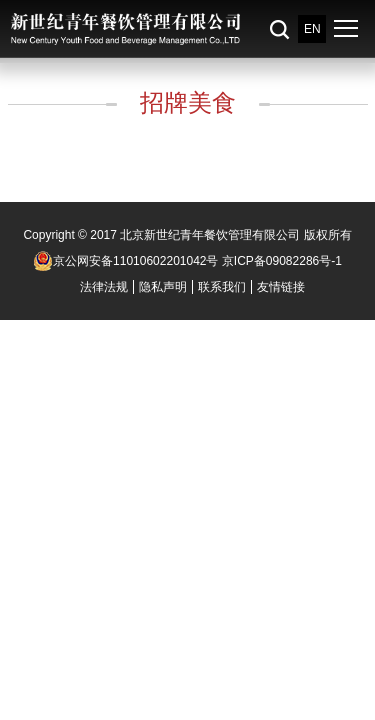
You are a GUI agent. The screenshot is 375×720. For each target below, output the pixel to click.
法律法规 (104, 287)
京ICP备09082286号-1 (282, 261)
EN (312, 29)
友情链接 (281, 287)
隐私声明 (163, 287)
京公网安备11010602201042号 (125, 261)
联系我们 (222, 287)
